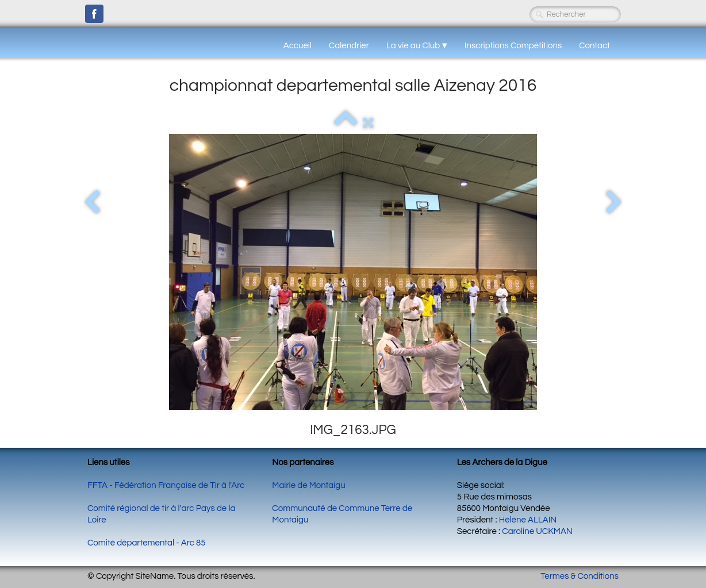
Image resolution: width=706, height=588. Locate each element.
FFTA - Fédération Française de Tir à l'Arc (166, 485)
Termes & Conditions (580, 576)
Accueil (298, 46)
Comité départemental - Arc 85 (147, 543)
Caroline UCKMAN (537, 531)
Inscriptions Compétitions (513, 46)
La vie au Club (417, 46)
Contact (594, 46)
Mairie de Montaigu (308, 485)
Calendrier (349, 46)
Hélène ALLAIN (528, 520)
